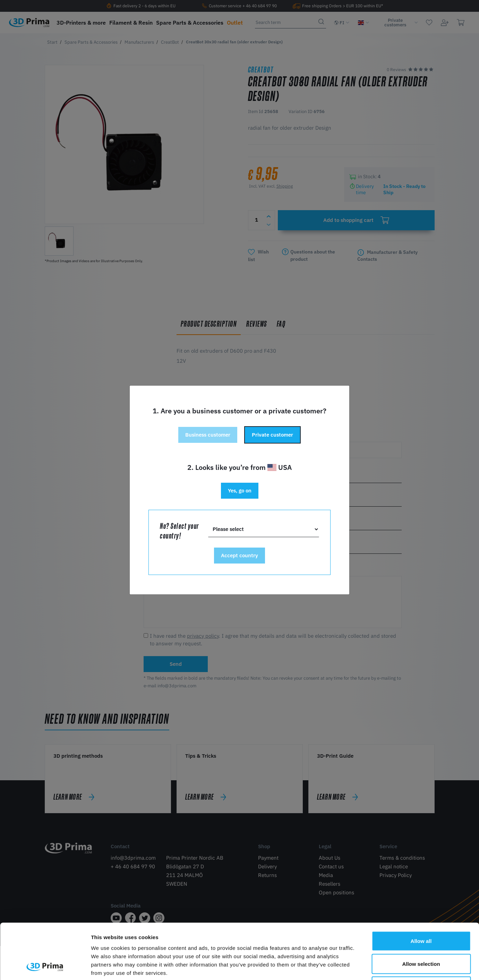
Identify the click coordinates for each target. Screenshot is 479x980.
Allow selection (421, 912)
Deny (421, 934)
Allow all (421, 889)
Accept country (239, 555)
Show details (364, 966)
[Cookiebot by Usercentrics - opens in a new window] (45, 966)
